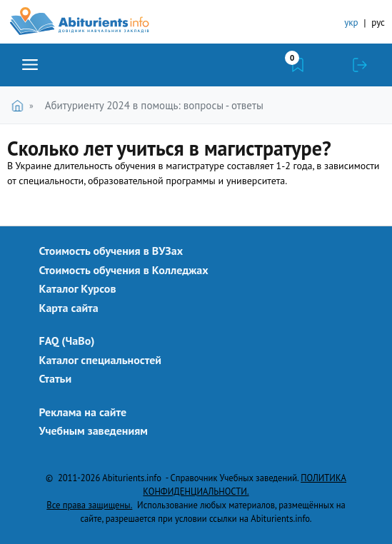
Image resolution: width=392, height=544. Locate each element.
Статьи (56, 378)
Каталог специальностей (101, 360)
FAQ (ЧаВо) (67, 341)
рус (378, 22)
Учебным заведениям (94, 430)
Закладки (298, 65)
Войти (360, 65)
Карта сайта (69, 308)
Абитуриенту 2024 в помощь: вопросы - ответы (154, 105)
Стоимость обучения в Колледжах (124, 270)
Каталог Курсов (78, 288)
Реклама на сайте (83, 412)
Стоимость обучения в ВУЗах (111, 251)
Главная (20, 105)
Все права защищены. (89, 505)
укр (351, 22)
